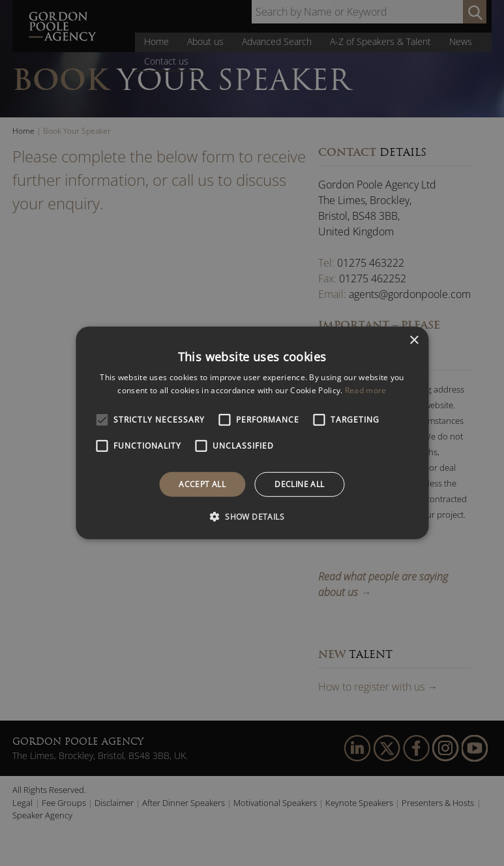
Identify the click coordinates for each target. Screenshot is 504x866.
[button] (252, 516)
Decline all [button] (299, 484)
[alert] (252, 433)
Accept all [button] (202, 484)
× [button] (414, 341)
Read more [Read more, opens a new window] (366, 390)
